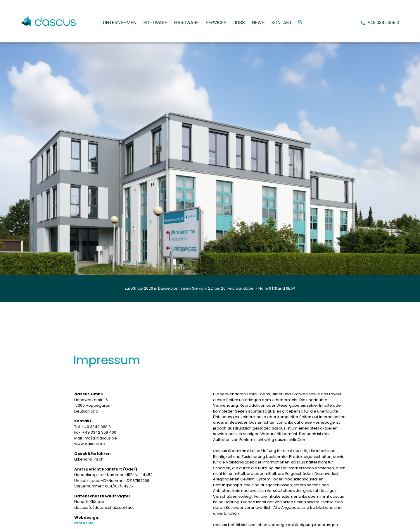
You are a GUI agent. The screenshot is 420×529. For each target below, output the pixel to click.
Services (216, 23)
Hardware (187, 23)
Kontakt (281, 23)
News (258, 23)
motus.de (84, 523)
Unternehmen (120, 23)
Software (155, 23)
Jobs (239, 23)
